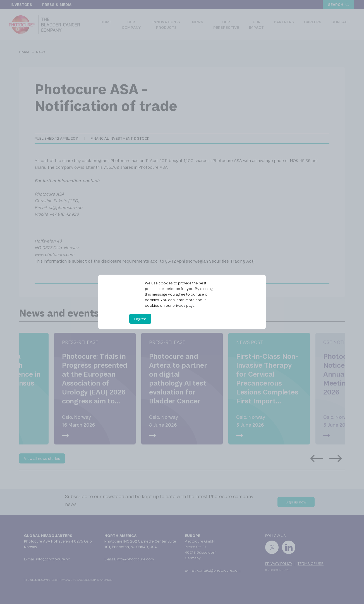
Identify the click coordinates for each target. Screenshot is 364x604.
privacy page (184, 305)
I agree (140, 319)
